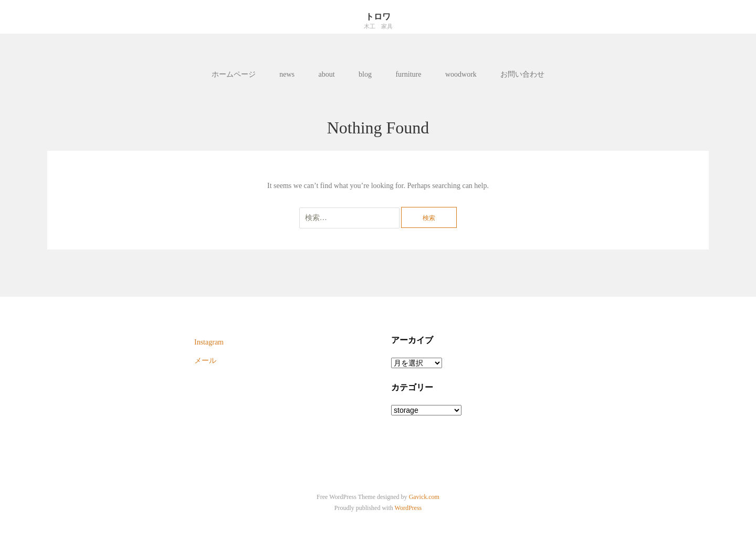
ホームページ (234, 74)
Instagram (209, 342)
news (287, 74)
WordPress (408, 508)
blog (365, 74)
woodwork (461, 74)
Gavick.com (424, 497)
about (326, 74)
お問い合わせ (522, 74)
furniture (408, 74)
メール (205, 361)
